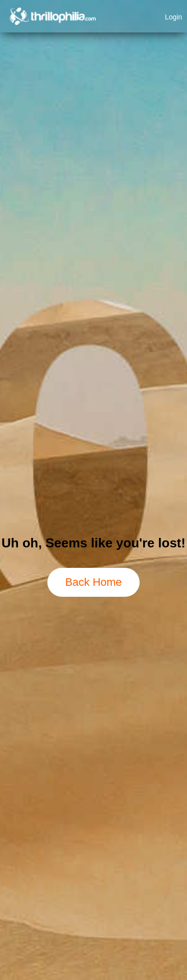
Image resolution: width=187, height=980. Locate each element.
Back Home (94, 582)
